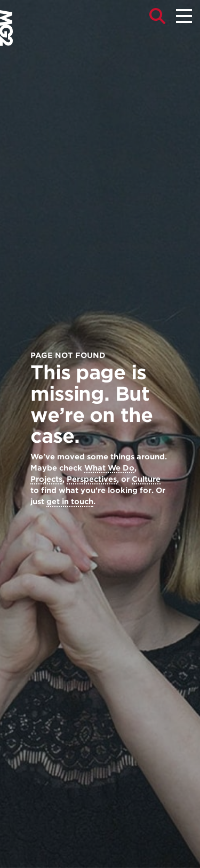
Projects (46, 479)
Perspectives (92, 479)
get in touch (70, 501)
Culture (146, 479)
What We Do (109, 468)
